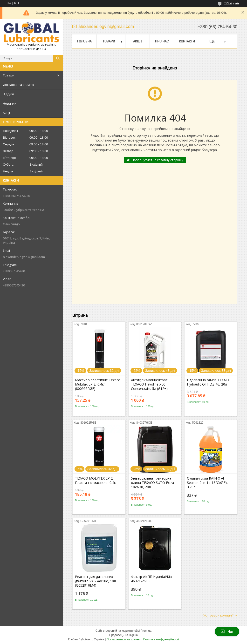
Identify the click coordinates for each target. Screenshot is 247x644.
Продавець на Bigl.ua (123, 635)
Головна (84, 41)
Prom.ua (146, 631)
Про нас (162, 41)
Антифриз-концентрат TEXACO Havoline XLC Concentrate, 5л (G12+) (149, 384)
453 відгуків (232, 3)
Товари (9, 75)
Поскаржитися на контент (124, 639)
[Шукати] (58, 58)
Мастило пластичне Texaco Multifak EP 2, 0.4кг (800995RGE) (98, 384)
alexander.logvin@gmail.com (24, 257)
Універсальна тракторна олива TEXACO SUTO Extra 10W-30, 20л (152, 483)
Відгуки (8, 94)
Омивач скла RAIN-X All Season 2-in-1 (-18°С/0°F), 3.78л (207, 483)
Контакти (187, 41)
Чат (227, 631)
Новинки (10, 103)
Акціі (6, 113)
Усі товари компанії (218, 615)
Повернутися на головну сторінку (158, 160)
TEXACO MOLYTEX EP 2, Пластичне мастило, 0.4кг (96, 481)
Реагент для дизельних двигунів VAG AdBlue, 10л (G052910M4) (95, 581)
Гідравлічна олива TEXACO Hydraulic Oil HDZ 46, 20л (209, 382)
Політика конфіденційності (161, 639)
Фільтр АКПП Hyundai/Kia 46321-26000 (151, 579)
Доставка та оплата (18, 85)
